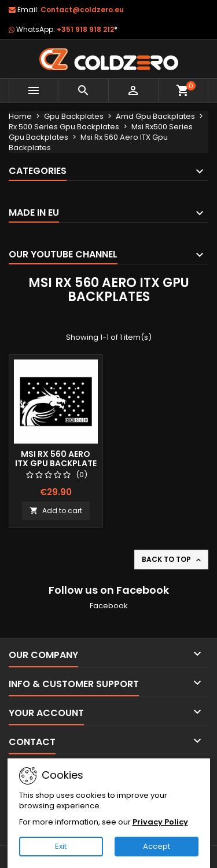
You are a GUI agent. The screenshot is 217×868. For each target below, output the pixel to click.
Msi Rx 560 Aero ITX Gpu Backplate (56, 459)
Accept (157, 846)
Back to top (172, 560)
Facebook (109, 606)
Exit (61, 846)
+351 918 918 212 (87, 29)
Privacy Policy (160, 822)
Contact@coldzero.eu (82, 10)
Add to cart (56, 511)
